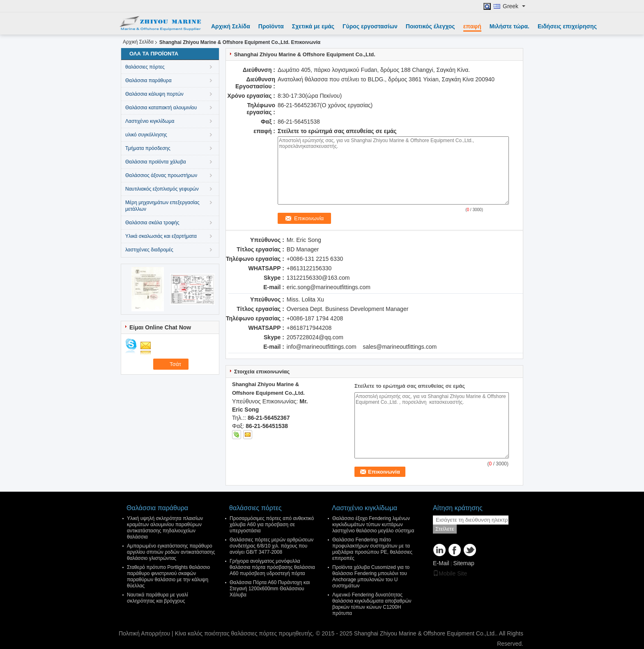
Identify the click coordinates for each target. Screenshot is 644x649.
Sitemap (463, 563)
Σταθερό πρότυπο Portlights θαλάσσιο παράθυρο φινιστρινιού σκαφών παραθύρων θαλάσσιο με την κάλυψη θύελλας (168, 577)
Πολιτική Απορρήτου (144, 633)
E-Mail (441, 563)
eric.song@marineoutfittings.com (329, 287)
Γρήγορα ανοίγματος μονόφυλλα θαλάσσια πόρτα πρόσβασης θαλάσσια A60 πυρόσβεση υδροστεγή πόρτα (272, 567)
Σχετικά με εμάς (313, 26)
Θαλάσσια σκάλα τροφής (152, 223)
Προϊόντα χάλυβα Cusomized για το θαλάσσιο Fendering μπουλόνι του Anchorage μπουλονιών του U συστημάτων (371, 577)
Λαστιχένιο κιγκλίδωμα (150, 121)
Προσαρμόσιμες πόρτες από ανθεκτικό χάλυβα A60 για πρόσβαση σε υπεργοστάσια (272, 525)
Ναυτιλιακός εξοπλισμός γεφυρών (162, 189)
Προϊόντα (271, 26)
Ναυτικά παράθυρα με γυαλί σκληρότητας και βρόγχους (158, 598)
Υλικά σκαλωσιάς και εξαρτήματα (161, 236)
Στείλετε (445, 529)
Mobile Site (450, 573)
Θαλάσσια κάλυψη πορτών (154, 94)
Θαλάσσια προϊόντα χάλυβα (156, 162)
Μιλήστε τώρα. (509, 26)
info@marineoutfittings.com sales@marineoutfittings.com (362, 347)
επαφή (472, 26)
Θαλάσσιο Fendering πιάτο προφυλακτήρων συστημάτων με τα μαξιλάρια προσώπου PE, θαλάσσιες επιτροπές (372, 549)
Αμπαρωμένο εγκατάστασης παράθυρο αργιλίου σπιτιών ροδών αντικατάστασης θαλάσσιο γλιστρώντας (171, 552)
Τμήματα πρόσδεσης (148, 148)
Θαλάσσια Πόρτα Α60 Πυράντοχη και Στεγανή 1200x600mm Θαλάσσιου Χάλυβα (270, 589)
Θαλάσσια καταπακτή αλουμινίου (161, 108)
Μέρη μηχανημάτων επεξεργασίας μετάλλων (162, 206)
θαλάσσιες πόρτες (145, 67)
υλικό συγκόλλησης (146, 135)
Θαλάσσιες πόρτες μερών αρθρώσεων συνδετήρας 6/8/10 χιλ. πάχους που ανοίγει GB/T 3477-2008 (271, 546)
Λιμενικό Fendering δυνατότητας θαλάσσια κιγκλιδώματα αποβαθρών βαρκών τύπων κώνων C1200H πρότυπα (372, 604)
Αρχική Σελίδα (231, 26)
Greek (514, 6)
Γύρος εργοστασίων (370, 26)
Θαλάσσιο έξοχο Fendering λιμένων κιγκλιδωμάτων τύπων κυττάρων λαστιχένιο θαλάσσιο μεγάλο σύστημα (373, 525)
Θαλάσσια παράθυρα (148, 81)
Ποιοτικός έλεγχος (430, 26)
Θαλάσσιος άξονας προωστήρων (161, 175)
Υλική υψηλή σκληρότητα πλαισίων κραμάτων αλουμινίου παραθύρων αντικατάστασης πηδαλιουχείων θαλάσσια (165, 528)
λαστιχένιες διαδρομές (149, 250)
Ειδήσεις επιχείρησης (567, 26)
